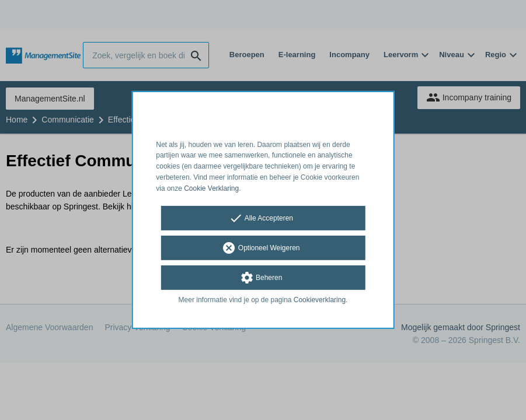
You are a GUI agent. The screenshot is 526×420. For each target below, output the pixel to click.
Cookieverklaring (320, 299)
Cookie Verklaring (211, 188)
